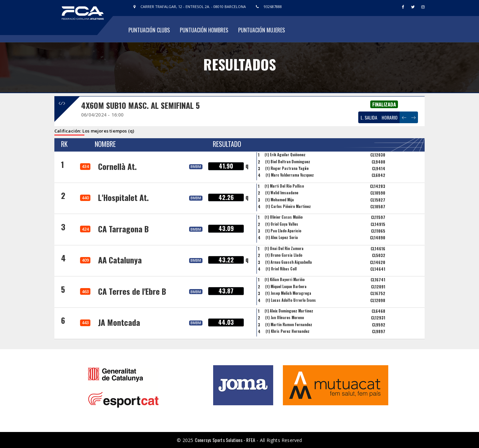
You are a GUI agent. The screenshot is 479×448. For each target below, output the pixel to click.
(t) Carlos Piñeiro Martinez (288, 206)
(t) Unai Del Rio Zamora (284, 248)
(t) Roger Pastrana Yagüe (287, 168)
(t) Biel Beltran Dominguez (288, 162)
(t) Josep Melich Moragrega (288, 293)
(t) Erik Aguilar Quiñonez (285, 155)
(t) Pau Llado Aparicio (283, 231)
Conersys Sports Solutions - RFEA (225, 440)
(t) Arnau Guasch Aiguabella (289, 262)
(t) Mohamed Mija (280, 200)
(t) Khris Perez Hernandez (288, 331)
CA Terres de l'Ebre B (132, 291)
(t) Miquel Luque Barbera (286, 286)
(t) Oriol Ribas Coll (281, 269)
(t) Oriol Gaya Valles (282, 224)
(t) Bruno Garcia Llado (284, 255)
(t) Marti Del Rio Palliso (284, 186)
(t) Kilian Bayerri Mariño (285, 279)
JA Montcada (119, 322)
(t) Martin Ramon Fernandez (289, 324)
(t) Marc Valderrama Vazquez (290, 175)
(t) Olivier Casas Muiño (284, 217)
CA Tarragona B (123, 229)
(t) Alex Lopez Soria (282, 237)
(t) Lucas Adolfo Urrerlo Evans (291, 300)
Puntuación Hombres (204, 30)
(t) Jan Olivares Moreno (285, 317)
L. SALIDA (369, 117)
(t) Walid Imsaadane (282, 193)
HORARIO (390, 117)
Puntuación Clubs (149, 30)
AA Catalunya (120, 260)
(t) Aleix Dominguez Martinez (289, 311)
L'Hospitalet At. (123, 197)
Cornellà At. (117, 166)
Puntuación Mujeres (262, 30)
